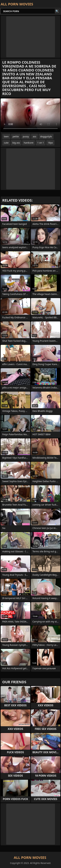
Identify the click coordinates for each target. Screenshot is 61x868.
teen (6, 136)
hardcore (29, 143)
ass (34, 136)
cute (6, 143)
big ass (16, 143)
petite (16, 136)
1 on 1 (41, 143)
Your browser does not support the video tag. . (30, 115)
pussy (26, 136)
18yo (50, 143)
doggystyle (46, 136)
